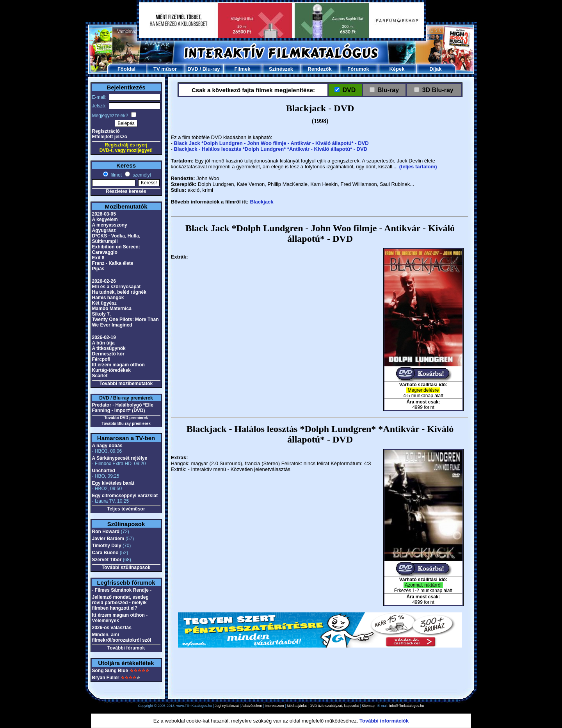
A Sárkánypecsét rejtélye (120, 458)
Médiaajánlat (297, 706)
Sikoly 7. (102, 314)
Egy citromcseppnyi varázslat (125, 496)
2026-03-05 (104, 214)
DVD (193, 69)
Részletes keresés (126, 191)
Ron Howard (106, 532)
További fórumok (126, 648)
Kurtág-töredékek (111, 370)
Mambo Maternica (112, 309)
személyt (141, 175)
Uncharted (104, 471)
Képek (397, 69)
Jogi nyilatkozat (227, 706)
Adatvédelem (252, 706)
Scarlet (100, 376)
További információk (384, 721)
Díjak (435, 69)
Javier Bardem (108, 539)
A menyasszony (110, 225)
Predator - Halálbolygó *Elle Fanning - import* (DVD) (123, 408)
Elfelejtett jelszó (110, 137)
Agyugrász (104, 230)
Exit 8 (98, 258)
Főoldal (126, 69)
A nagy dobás (107, 446)
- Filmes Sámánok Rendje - (122, 590)
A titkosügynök (109, 348)
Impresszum (275, 706)
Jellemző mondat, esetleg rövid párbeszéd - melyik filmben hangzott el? (120, 603)
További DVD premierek (126, 418)
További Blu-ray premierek (126, 424)
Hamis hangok (108, 298)
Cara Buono (105, 553)
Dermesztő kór (108, 354)
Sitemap (368, 706)
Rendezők (319, 69)
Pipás (98, 269)
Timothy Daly (107, 546)
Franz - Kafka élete (113, 263)
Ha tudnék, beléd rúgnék (119, 292)
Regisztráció (106, 131)
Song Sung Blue (110, 671)
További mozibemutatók (126, 384)
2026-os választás (112, 628)
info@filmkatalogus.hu (407, 706)
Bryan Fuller (106, 678)
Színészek (281, 69)
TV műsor (165, 69)
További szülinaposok (126, 567)
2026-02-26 (104, 281)
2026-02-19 (104, 337)
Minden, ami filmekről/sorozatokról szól (122, 637)
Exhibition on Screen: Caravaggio (116, 250)
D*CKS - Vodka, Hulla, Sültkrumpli (116, 239)
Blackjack (261, 202)
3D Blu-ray (438, 90)
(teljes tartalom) (418, 167)
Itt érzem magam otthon (118, 365)
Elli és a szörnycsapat (116, 287)
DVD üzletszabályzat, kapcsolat (334, 706)
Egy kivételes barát (113, 483)
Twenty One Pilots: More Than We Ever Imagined (125, 322)
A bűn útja (103, 343)
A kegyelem (105, 219)
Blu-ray (211, 69)
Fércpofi (101, 359)
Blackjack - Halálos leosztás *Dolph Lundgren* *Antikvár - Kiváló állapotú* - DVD (270, 149)
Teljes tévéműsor (126, 509)
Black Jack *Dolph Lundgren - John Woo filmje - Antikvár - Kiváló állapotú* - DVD (271, 143)
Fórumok (358, 69)
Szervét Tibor (107, 560)
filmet (116, 175)
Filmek (242, 69)
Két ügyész (104, 303)
